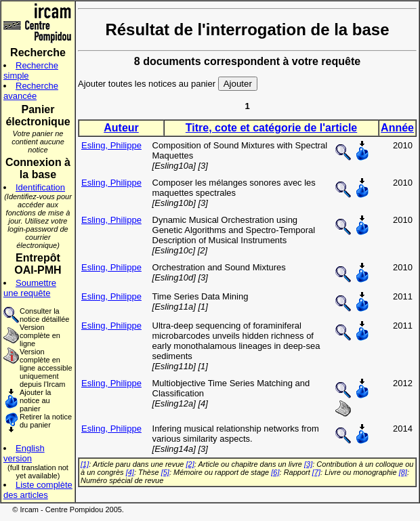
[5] (165, 472)
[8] (403, 472)
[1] (85, 464)
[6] (275, 472)
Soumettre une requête (30, 288)
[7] (316, 472)
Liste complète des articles (38, 490)
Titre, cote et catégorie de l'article (271, 128)
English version (24, 453)
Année (397, 128)
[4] (130, 472)
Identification (40, 187)
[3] (308, 464)
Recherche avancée (31, 91)
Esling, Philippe (111, 145)
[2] (190, 464)
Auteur (121, 128)
